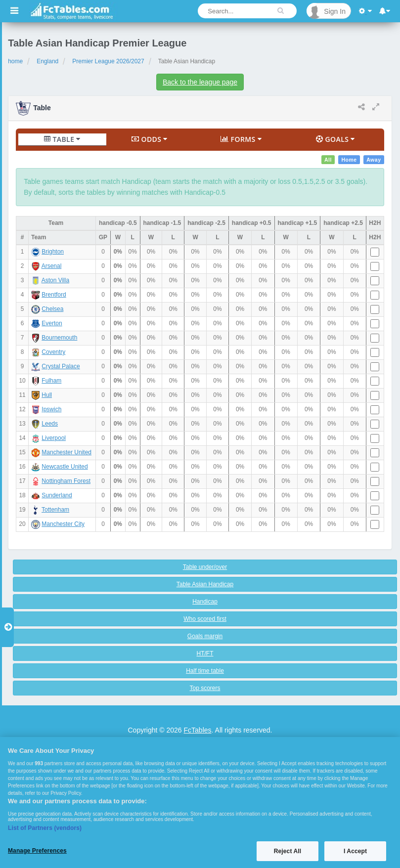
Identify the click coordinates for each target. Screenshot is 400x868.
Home (349, 160)
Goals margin (205, 636)
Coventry (53, 352)
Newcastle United (65, 467)
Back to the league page (200, 82)
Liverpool (54, 438)
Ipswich (51, 409)
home (15, 61)
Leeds (50, 424)
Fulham (51, 381)
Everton (52, 323)
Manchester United (67, 452)
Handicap (205, 602)
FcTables (198, 730)
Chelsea (52, 309)
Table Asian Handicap (205, 584)
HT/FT (205, 653)
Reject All (288, 851)
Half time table (205, 671)
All (328, 160)
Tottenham (55, 510)
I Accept (355, 851)
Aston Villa (55, 280)
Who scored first (205, 619)
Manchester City (63, 524)
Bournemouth (59, 338)
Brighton (53, 252)
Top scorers (205, 688)
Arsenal (52, 266)
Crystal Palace (61, 366)
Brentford (54, 295)
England (47, 61)
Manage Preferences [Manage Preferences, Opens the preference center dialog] (37, 851)
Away (374, 160)
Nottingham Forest (66, 481)
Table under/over (205, 567)
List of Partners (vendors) (45, 828)
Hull (47, 395)
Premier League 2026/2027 (108, 61)
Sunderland (57, 495)
